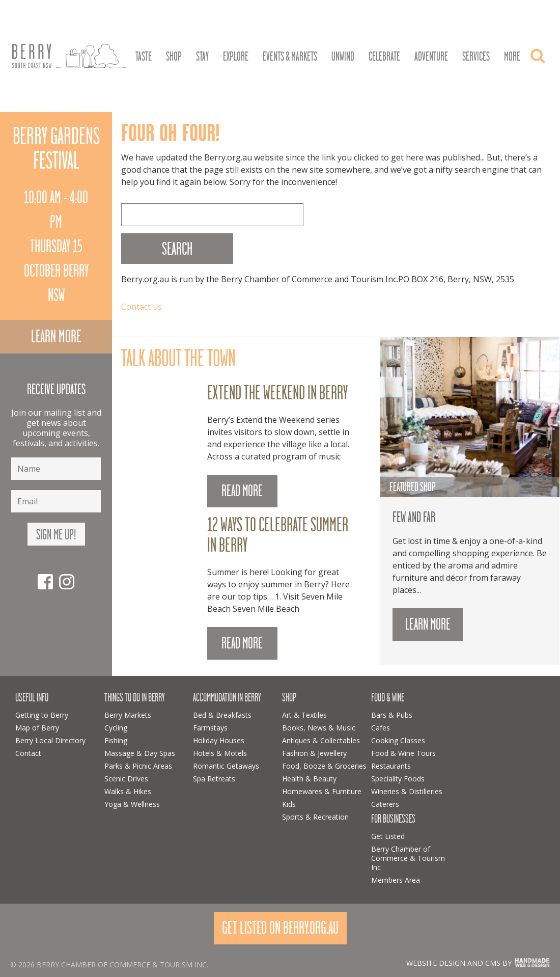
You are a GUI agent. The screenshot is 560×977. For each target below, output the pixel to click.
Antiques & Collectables (321, 740)
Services (476, 57)
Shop (174, 57)
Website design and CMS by (459, 963)
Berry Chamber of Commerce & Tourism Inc (408, 858)
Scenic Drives (126, 779)
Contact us (142, 307)
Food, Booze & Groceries (324, 766)
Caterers (385, 804)
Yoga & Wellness (132, 804)
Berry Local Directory (50, 740)
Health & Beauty (309, 779)
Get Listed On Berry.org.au (280, 928)
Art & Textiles (304, 715)
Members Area (396, 880)
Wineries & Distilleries (407, 791)
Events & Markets (290, 57)
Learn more (56, 336)
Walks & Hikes (128, 791)
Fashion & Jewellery (314, 753)
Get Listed (388, 836)
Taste (144, 57)
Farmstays (210, 728)
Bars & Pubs (392, 715)
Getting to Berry (42, 715)
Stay (202, 57)
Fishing (116, 740)
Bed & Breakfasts (222, 715)
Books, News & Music (319, 728)
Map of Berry (37, 728)
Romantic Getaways (226, 766)
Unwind (343, 57)
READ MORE (242, 491)
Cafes (381, 728)
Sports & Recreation (315, 817)
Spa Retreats (214, 779)
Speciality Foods (398, 779)
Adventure (431, 57)
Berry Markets (128, 715)
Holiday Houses (219, 740)
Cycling (116, 728)
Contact (28, 753)
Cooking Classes (398, 740)
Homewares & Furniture (322, 791)
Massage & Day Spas (140, 753)
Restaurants (391, 766)
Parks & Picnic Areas (138, 766)
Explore (236, 57)
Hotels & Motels (220, 753)
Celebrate (384, 57)
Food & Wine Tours (403, 753)
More (512, 57)
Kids (289, 804)
